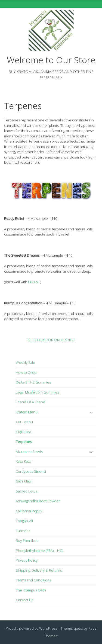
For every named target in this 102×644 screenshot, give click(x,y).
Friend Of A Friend (30, 402)
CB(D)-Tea (24, 432)
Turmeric (23, 531)
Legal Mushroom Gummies (37, 392)
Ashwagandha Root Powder (38, 501)
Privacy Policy (27, 560)
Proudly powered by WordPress (31, 628)
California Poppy (29, 511)
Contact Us (24, 600)
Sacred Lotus (27, 491)
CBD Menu (24, 422)
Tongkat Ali (24, 521)
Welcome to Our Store (51, 60)
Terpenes (23, 106)
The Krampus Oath (31, 590)
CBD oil (34, 282)
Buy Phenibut (27, 540)
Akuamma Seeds (29, 452)
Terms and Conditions (33, 580)
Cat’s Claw (24, 481)
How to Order (27, 372)
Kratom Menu (27, 412)
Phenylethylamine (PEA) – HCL (40, 550)
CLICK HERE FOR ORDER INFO (51, 340)
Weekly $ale (25, 362)
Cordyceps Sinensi (31, 471)
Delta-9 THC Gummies (33, 382)
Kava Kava (24, 461)
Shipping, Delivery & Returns (39, 570)
